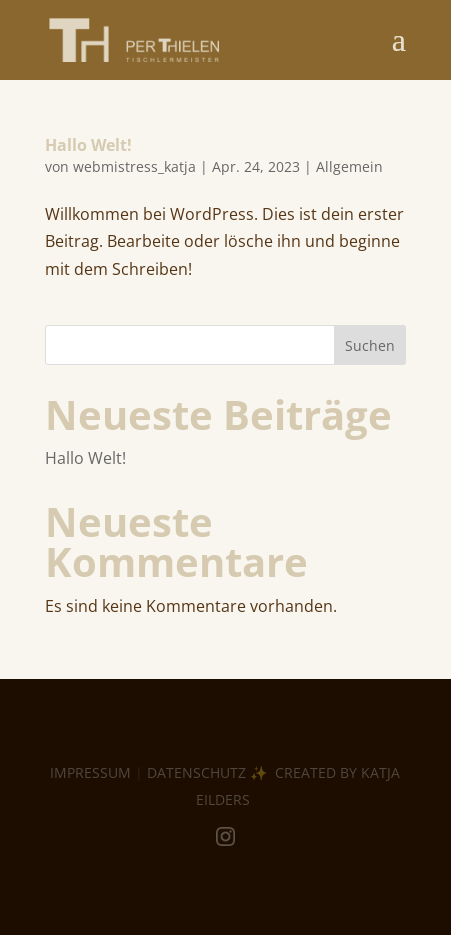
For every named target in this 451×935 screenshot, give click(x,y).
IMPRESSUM (90, 772)
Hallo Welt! (88, 145)
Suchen (370, 345)
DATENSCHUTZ (196, 772)
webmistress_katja (134, 166)
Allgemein (349, 166)
